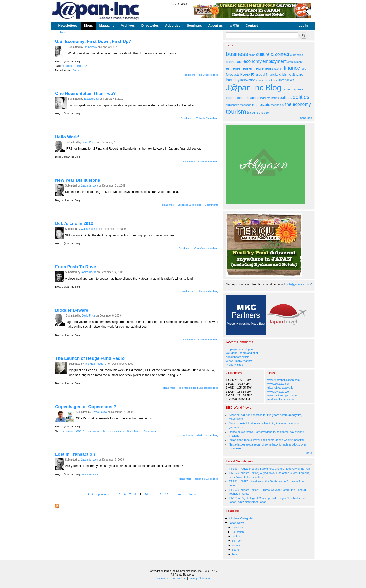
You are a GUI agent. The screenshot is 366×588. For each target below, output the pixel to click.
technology (278, 105)
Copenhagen (134, 431)
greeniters (68, 431)
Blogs (88, 26)
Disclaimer (162, 578)
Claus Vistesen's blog (206, 248)
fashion (279, 69)
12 (160, 494)
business (237, 54)
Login (303, 26)
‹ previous (103, 494)
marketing (273, 98)
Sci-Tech (237, 541)
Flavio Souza (99, 412)
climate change (116, 431)
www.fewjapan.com (279, 392)
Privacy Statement (200, 578)
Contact (252, 26)
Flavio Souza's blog (207, 435)
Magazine (107, 26)
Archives (128, 26)
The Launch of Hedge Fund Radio (90, 358)
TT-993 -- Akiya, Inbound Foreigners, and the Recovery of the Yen (269, 469)
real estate (261, 104)
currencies (296, 55)
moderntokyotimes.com (282, 399)
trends (261, 113)
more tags (306, 118)
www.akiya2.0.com (279, 384)
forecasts (68, 66)
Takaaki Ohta (91, 99)
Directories (150, 26)
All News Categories (241, 518)
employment (274, 61)
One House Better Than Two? (86, 93)
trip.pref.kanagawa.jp (280, 388)
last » (192, 494)
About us (215, 26)
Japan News (236, 523)
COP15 (80, 431)
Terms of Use (178, 578)
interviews (287, 80)
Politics (236, 536)
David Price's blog (208, 161)
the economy (298, 104)
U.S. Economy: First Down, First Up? (93, 41)
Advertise (173, 26)
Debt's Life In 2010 (74, 223)
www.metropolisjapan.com (284, 380)
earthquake (234, 62)
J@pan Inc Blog (71, 61)
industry (233, 80)
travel (252, 112)
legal (263, 98)
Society (236, 545)
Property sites (234, 365)
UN (103, 431)
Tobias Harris (88, 272)
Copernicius (150, 431)
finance (292, 68)
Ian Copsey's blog (208, 75)
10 (146, 494)
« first (89, 494)
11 (153, 494)
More (309, 453)
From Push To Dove (75, 267)
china (252, 55)
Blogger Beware (72, 310)
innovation (248, 80)
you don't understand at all (242, 353)
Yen (268, 113)
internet (274, 80)
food (304, 69)
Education (238, 532)
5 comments (211, 205)
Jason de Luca (90, 186)
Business (237, 527)
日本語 (234, 26)
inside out (262, 80)
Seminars (194, 26)
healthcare (295, 74)
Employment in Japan (239, 349)
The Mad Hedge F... (96, 364)
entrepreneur (237, 68)
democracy (93, 431)
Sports (236, 550)
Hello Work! (67, 137)
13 (166, 494)
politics (286, 98)
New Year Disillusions (78, 180)
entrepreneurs (90, 474)
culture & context (273, 54)
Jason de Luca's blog (190, 205)
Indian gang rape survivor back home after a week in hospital (266, 440)
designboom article (238, 357)
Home (63, 32)
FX (86, 66)
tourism (236, 112)
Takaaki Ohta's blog (207, 118)
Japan (286, 89)
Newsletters (68, 26)
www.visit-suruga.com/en (283, 395)
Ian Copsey (90, 47)
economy (253, 61)
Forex (78, 66)
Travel (235, 554)
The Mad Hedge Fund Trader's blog (198, 388)
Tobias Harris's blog (207, 291)
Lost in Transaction (75, 454)
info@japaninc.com (299, 284)
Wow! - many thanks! (239, 361)
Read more (189, 75)
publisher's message (239, 105)
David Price (89, 142)
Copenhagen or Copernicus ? (86, 407)
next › (182, 494)
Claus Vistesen (90, 229)
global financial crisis (272, 74)
